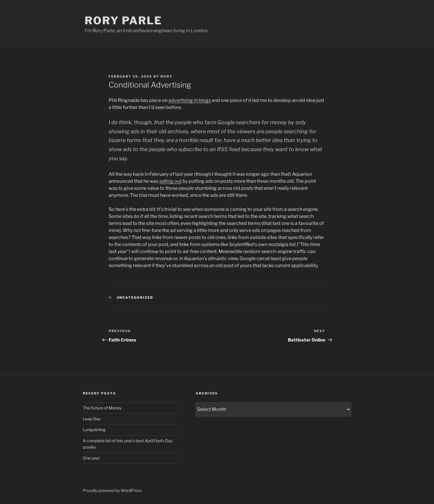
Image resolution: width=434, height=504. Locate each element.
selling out (170, 181)
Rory (166, 76)
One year (91, 458)
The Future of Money (102, 408)
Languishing (94, 429)
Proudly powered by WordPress (112, 490)
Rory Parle (123, 20)
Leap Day (92, 419)
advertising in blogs (190, 100)
